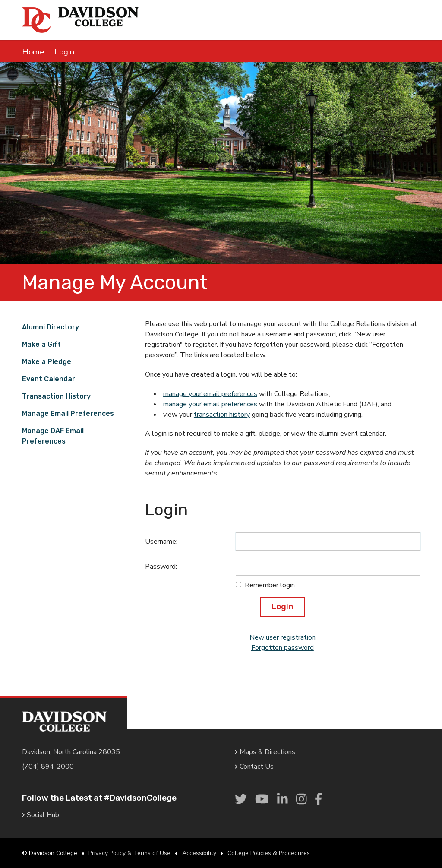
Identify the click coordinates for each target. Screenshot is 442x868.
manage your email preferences (210, 394)
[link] (241, 800)
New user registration (283, 637)
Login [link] (64, 52)
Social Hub (41, 815)
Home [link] (33, 52)
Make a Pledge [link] (47, 362)
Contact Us (254, 767)
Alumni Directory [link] (51, 327)
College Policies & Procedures (269, 853)
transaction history (222, 415)
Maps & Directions (265, 752)
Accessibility (199, 853)
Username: (161, 542)
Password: (161, 567)
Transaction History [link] (56, 396)
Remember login (270, 585)
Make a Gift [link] (41, 344)
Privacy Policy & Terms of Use (129, 853)
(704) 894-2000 (48, 767)
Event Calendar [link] (49, 379)
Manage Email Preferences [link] (68, 413)
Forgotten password (283, 648)
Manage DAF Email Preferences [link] (53, 436)
